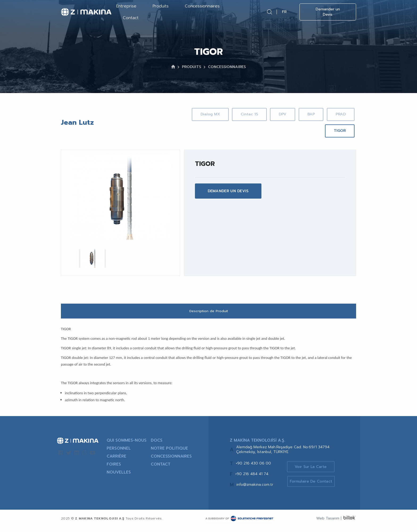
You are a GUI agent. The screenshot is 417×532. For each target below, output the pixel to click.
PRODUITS (191, 67)
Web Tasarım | (329, 523)
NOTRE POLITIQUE (169, 453)
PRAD (305, 131)
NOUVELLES (119, 477)
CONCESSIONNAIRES (227, 67)
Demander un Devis (328, 12)
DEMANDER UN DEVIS (228, 191)
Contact (131, 18)
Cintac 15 (275, 114)
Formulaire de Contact (313, 486)
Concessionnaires (202, 6)
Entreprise (126, 6)
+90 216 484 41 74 (252, 479)
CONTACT (161, 469)
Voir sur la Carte (313, 471)
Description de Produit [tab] (209, 315)
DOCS (157, 445)
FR (284, 12)
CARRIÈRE (116, 461)
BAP (341, 114)
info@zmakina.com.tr (255, 489)
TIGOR (339, 131)
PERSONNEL (119, 453)
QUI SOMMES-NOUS (127, 445)
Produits (161, 6)
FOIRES (114, 469)
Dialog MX (233, 114)
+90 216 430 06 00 (253, 468)
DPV (310, 114)
